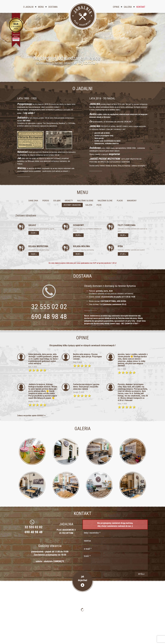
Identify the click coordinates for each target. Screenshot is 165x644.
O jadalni (28, 7)
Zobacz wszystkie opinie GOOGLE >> (31, 416)
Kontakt (141, 7)
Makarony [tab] (132, 201)
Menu (41, 7)
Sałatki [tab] (89, 205)
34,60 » (34, 254)
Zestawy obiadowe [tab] (72, 205)
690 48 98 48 (49, 317)
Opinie (116, 7)
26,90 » (78, 235)
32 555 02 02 (34, 527)
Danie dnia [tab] (33, 201)
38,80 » (78, 254)
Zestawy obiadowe (26, 216)
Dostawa (53, 7)
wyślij (141, 574)
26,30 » (123, 235)
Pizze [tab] (99, 205)
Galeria (128, 7)
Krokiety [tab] (69, 201)
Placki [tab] (120, 201)
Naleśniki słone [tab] (105, 201)
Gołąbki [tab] (57, 201)
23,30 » (34, 233)
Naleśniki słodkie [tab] (85, 201)
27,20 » (123, 254)
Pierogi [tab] (46, 201)
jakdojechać (83, 581)
